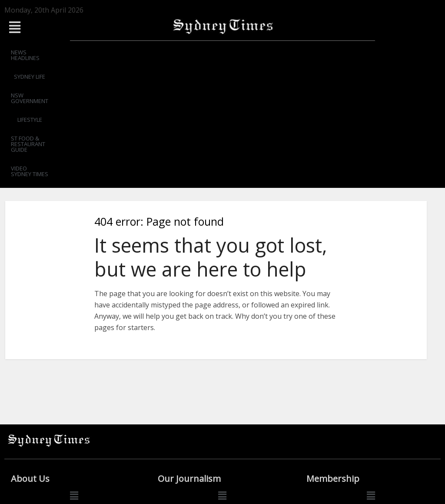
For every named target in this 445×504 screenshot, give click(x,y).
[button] (74, 27)
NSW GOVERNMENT (174, 52)
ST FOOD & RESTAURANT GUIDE (291, 52)
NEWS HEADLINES (68, 52)
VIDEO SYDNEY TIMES (372, 52)
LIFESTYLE (225, 52)
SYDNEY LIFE (120, 52)
